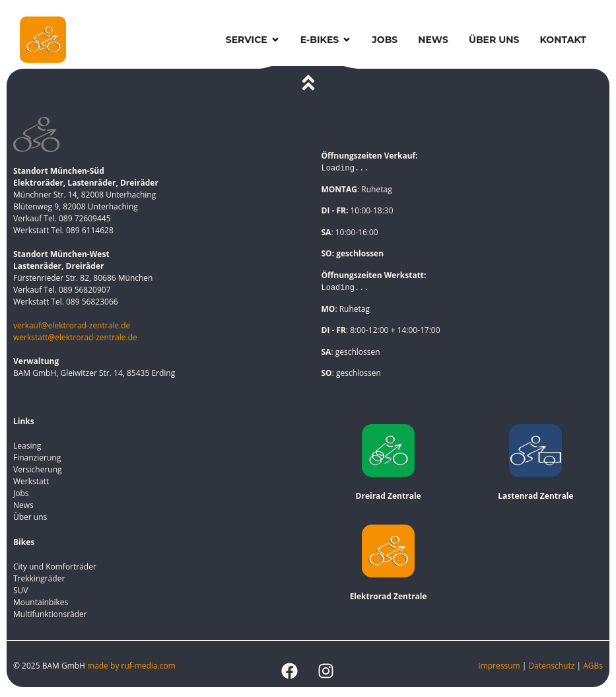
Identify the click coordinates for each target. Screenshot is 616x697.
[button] (275, 40)
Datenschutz (553, 666)
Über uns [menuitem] (494, 40)
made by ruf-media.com (132, 666)
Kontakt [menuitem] (563, 40)
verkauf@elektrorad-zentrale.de (72, 325)
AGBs (593, 666)
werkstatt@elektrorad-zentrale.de (75, 337)
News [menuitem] (433, 40)
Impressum (499, 666)
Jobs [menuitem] (385, 40)
